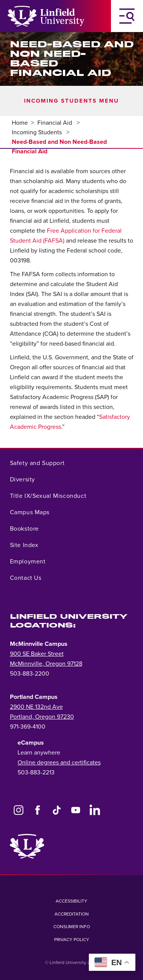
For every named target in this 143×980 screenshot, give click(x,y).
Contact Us (26, 578)
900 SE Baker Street (37, 654)
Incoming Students (38, 132)
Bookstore (24, 529)
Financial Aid (55, 123)
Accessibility (71, 901)
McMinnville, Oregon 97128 (46, 664)
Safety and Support (37, 463)
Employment (28, 562)
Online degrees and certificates (59, 763)
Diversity (22, 480)
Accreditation (72, 914)
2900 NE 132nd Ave (36, 707)
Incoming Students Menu (71, 101)
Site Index (24, 545)
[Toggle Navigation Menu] (127, 16)
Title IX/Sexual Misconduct (48, 496)
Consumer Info (72, 927)
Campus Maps (30, 512)
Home (20, 123)
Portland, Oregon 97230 (42, 717)
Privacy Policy (72, 940)
